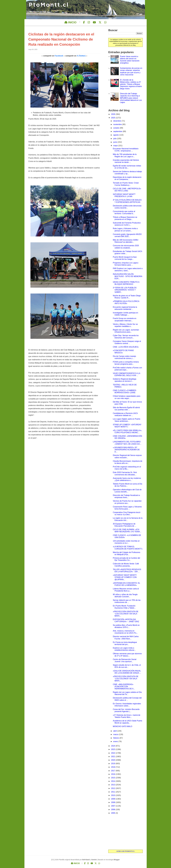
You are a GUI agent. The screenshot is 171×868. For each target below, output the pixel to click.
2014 (113, 781)
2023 (113, 749)
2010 (113, 795)
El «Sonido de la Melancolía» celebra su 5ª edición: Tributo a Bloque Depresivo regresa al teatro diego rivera (131, 84)
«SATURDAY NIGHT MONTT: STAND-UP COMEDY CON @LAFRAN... (125, 577)
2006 (113, 810)
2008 (113, 802)
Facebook (59, 56)
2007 (113, 806)
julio (115, 139)
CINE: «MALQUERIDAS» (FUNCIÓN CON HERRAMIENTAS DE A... (124, 687)
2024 (113, 746)
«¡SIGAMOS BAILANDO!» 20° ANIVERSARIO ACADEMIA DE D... (126, 450)
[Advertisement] (125, 832)
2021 (113, 757)
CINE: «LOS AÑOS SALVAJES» (126, 347)
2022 (113, 753)
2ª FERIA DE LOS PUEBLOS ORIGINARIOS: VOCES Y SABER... (125, 290)
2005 (113, 813)
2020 (113, 760)
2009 (113, 799)
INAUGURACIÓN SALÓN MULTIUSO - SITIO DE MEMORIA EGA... (127, 276)
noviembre (118, 124)
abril (115, 731)
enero (116, 741)
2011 (113, 792)
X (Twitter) (81, 56)
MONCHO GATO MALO (123, 726)
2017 (113, 771)
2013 (113, 785)
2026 (113, 114)
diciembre (117, 121)
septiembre (118, 131)
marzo (116, 734)
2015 (113, 778)
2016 (113, 774)
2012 (113, 788)
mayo (116, 146)
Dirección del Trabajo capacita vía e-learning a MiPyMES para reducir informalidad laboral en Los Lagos (131, 98)
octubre (117, 128)
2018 (113, 767)
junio (115, 142)
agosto (116, 135)
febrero (116, 738)
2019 (113, 764)
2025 (113, 118)
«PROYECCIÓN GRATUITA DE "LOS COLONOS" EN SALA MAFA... (126, 614)
